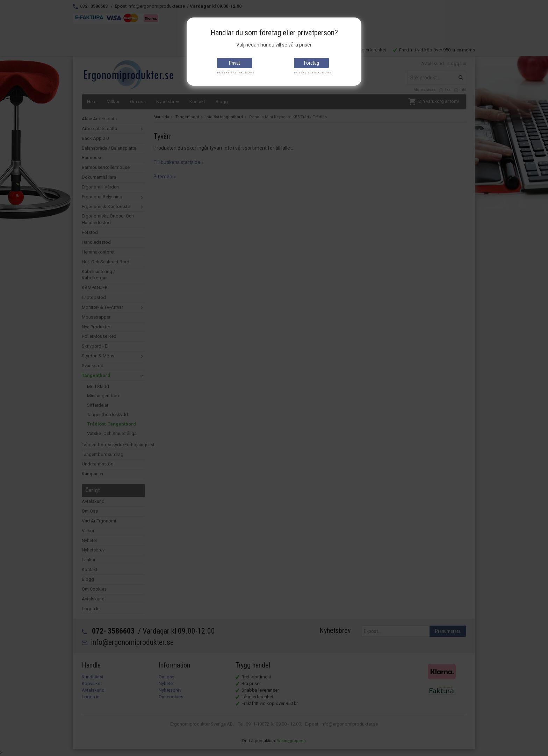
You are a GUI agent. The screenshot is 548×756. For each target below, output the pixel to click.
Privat (235, 63)
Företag (312, 63)
